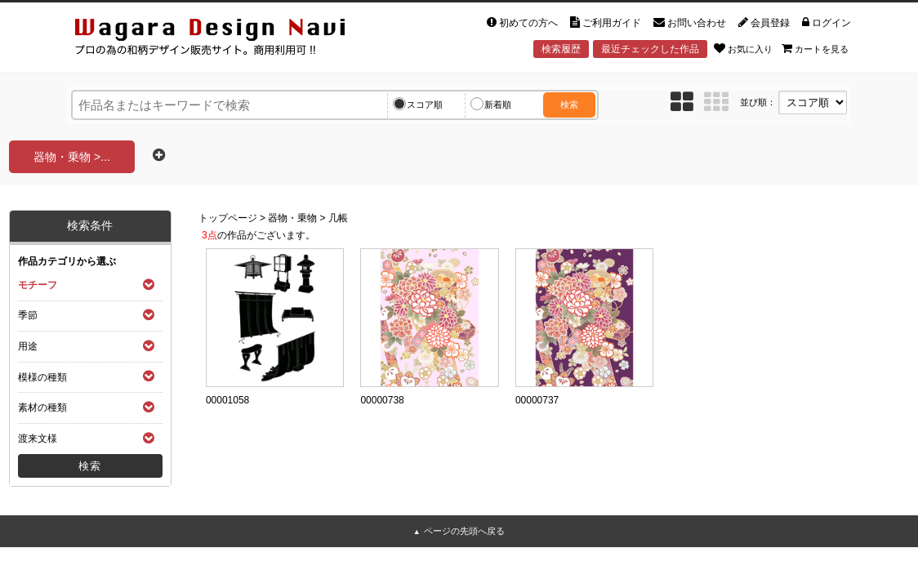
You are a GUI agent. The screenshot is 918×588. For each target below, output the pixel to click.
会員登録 (764, 23)
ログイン (827, 23)
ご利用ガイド (606, 23)
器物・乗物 (292, 218)
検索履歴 (561, 49)
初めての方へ (522, 23)
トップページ (228, 218)
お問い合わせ (690, 23)
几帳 (338, 218)
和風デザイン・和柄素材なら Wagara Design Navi (224, 40)
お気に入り (743, 48)
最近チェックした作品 (650, 49)
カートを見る (815, 48)
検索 (569, 105)
